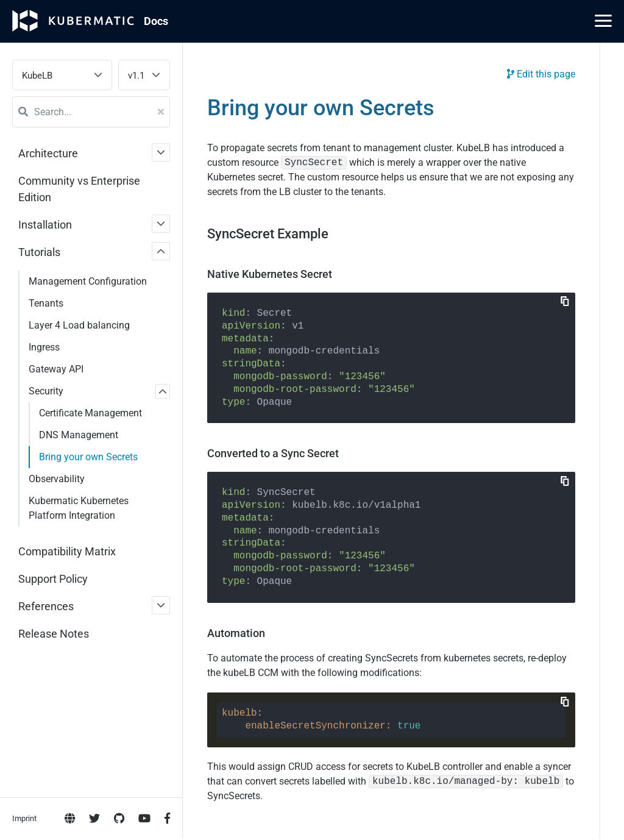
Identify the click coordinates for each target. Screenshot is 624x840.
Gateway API (56, 369)
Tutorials (39, 252)
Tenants (46, 303)
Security (46, 391)
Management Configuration (88, 281)
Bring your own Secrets (88, 457)
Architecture (48, 153)
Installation (45, 225)
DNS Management (79, 435)
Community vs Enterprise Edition (79, 189)
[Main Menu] (603, 21)
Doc (156, 21)
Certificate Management (90, 413)
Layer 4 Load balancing (79, 325)
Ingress (44, 347)
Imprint (24, 495)
